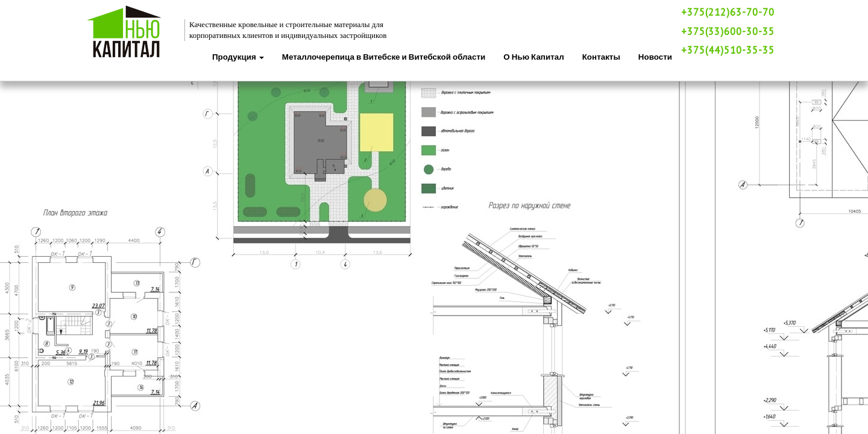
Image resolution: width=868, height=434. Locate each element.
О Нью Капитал (533, 57)
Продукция (238, 57)
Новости (655, 57)
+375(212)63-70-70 (728, 12)
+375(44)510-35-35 (728, 50)
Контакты (601, 57)
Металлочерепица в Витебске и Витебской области (384, 57)
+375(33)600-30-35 (728, 31)
